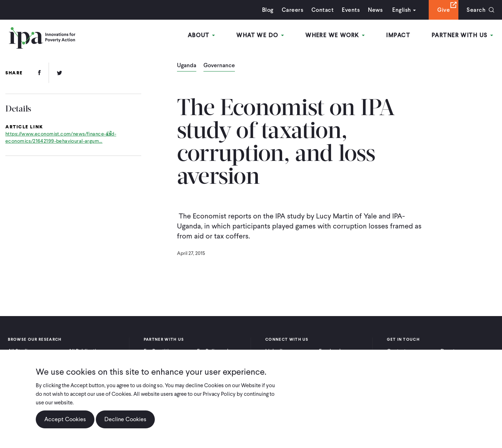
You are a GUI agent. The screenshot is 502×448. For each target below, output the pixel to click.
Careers (292, 10)
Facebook (330, 351)
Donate (449, 351)
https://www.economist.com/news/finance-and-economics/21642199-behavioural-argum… (61, 137)
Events (351, 10)
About (201, 35)
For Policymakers (217, 351)
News (375, 10)
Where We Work (335, 35)
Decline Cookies (125, 425)
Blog (268, 10)
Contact (323, 10)
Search (476, 10)
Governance (219, 66)
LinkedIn (275, 351)
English (402, 10)
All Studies (20, 351)
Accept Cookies (65, 425)
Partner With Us (462, 35)
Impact (398, 35)
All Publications (87, 351)
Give (444, 10)
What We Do (260, 35)
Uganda (187, 66)
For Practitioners (163, 351)
